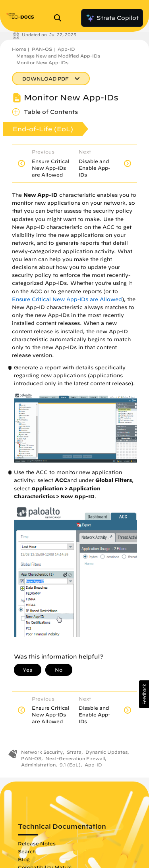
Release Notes (37, 843)
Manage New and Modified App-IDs (58, 56)
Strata (74, 752)
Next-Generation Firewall (75, 758)
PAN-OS (42, 49)
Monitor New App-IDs (42, 62)
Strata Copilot (112, 18)
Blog (24, 859)
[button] (144, 694)
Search (27, 851)
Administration (38, 765)
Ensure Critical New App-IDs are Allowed (67, 299)
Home (19, 49)
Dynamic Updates (106, 752)
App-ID (66, 49)
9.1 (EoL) (70, 765)
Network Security (42, 752)
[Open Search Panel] (60, 18)
